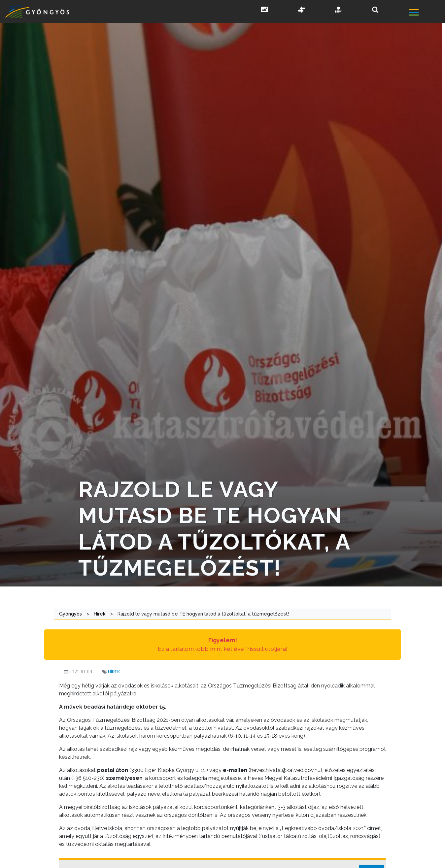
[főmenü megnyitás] (427, 13)
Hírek (114, 672)
